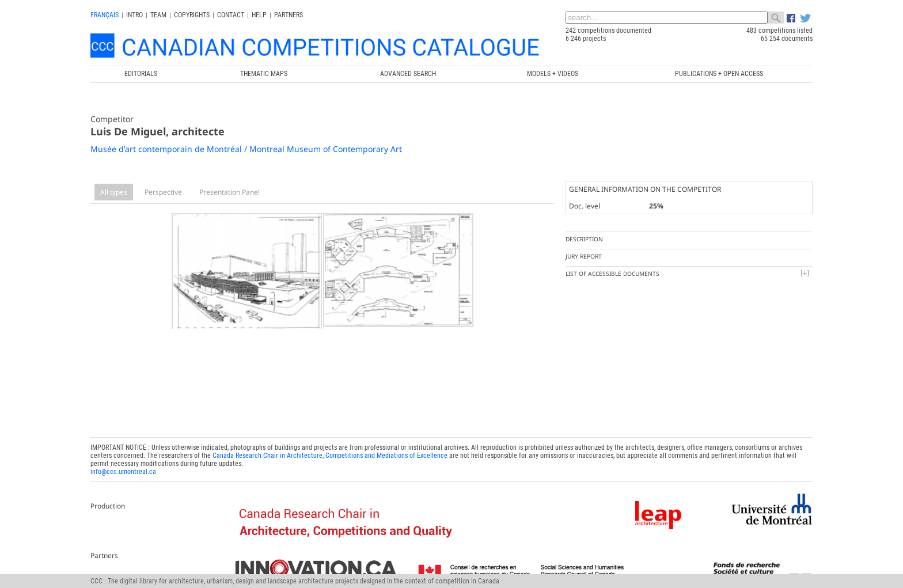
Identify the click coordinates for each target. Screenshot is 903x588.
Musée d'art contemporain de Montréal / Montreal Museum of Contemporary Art (246, 149)
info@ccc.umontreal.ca (123, 469)
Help (259, 15)
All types (114, 192)
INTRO (134, 15)
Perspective (163, 192)
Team (158, 15)
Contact (231, 15)
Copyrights (192, 15)
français (105, 15)
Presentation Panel (229, 192)
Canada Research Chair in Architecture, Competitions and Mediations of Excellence (330, 453)
